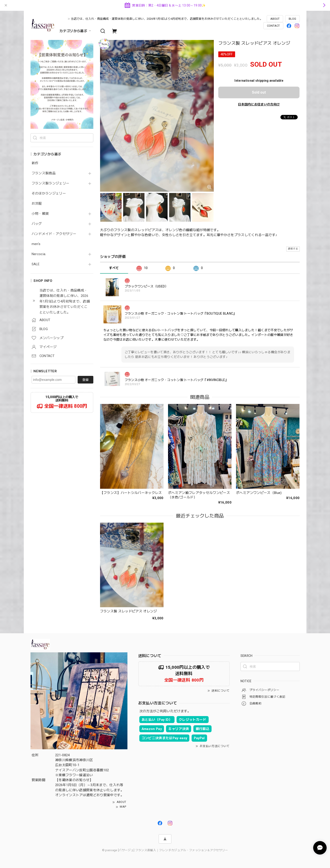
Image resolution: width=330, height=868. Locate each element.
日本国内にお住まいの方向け (259, 104)
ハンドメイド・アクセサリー (54, 234)
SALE (36, 264)
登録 (85, 380)
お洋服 (37, 204)
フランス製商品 (44, 173)
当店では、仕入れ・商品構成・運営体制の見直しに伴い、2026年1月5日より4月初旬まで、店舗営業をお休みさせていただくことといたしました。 (167, 19)
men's (36, 244)
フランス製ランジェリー (51, 183)
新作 (35, 163)
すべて (114, 268)
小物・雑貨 (40, 214)
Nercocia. (39, 254)
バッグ (37, 224)
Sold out (259, 92)
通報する (293, 249)
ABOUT (275, 19)
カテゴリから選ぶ (76, 31)
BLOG (292, 19)
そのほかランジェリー (49, 194)
